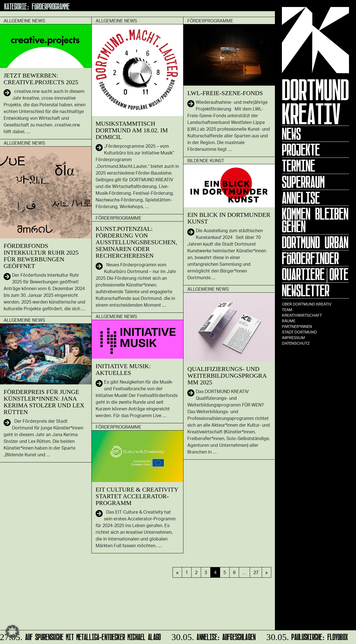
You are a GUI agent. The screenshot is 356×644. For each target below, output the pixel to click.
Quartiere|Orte (315, 274)
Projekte (301, 150)
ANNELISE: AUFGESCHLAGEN (213, 636)
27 (256, 572)
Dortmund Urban (315, 242)
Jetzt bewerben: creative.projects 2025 (41, 79)
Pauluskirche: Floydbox (307, 636)
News (291, 134)
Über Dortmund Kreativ (307, 304)
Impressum (293, 338)
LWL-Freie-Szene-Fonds (225, 93)
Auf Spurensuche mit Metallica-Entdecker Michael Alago (81, 636)
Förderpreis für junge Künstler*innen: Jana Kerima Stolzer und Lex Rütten (44, 402)
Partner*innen (297, 326)
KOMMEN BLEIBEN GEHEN (315, 220)
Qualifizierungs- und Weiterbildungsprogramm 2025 (227, 376)
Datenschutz (296, 343)
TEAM (287, 310)
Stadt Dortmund (299, 332)
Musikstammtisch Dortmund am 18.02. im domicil (132, 130)
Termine (299, 166)
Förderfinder (310, 258)
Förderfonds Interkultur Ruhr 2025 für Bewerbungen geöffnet (41, 256)
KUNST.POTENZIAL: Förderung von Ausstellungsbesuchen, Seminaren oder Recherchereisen (136, 242)
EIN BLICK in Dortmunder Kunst (229, 218)
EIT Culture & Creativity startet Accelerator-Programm (137, 496)
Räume (289, 321)
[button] (12, 632)
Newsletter (306, 290)
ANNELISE (301, 198)
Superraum (303, 182)
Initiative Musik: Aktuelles (123, 369)
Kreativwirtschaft (302, 315)
